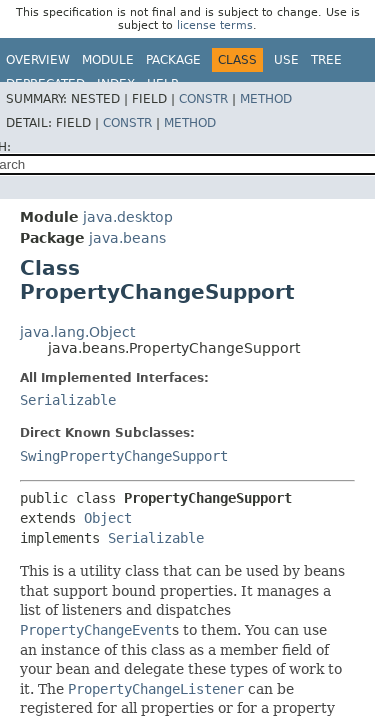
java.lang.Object (77, 332)
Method (266, 99)
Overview (38, 60)
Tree (326, 60)
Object (108, 518)
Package (173, 60)
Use (286, 60)
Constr (203, 99)
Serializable (68, 400)
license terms (215, 25)
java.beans (127, 238)
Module (108, 60)
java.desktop (128, 217)
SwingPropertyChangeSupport (124, 456)
